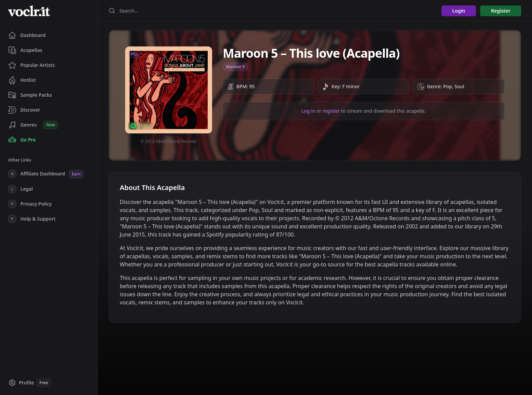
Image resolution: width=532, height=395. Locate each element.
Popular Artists (31, 65)
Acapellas (25, 50)
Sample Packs (30, 95)
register (331, 111)
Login (459, 11)
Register (501, 11)
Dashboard (27, 35)
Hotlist (22, 80)
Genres (33, 125)
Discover (24, 110)
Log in (308, 111)
